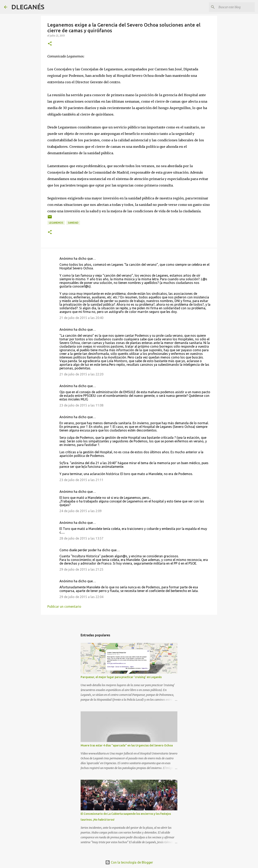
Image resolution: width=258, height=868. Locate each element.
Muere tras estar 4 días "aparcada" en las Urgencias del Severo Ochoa (127, 745)
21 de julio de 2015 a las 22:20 (81, 374)
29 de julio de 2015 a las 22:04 (81, 597)
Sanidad (73, 223)
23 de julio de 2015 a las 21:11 (81, 480)
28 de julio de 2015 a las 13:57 (81, 538)
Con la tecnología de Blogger (129, 862)
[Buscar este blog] (234, 7)
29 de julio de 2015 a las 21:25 (81, 569)
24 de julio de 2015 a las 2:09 (81, 511)
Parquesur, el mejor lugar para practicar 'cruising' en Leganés (121, 677)
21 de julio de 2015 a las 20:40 (81, 318)
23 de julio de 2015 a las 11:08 (81, 405)
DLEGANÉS (28, 7)
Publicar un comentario (64, 606)
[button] (50, 44)
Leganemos (56, 223)
